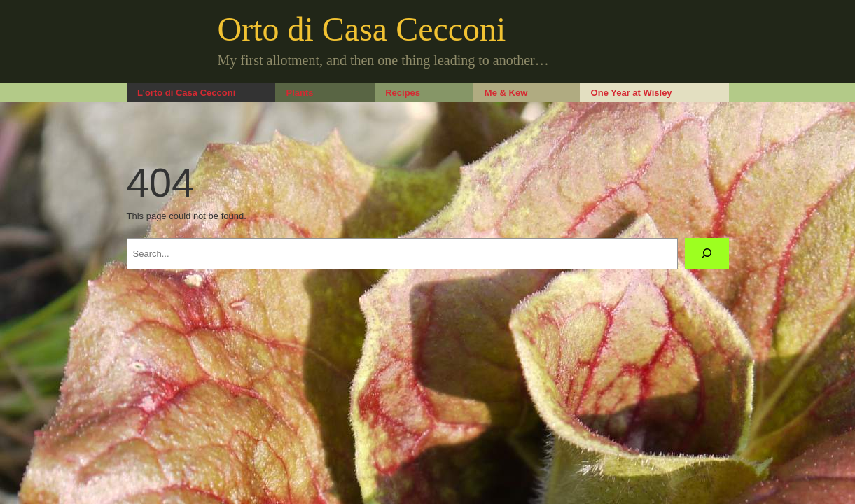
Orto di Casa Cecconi (362, 29)
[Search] (707, 254)
